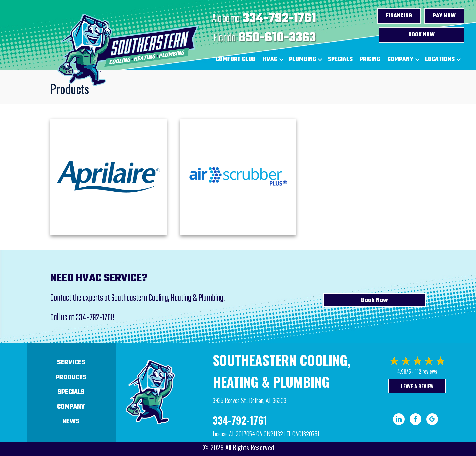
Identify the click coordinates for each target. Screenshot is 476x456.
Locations (440, 60)
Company (400, 60)
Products (71, 377)
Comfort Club (236, 60)
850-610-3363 (277, 38)
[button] (281, 60)
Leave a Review (417, 386)
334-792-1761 (279, 19)
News (71, 422)
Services (71, 363)
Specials (340, 60)
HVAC (270, 60)
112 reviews (426, 371)
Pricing (370, 60)
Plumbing (303, 60)
